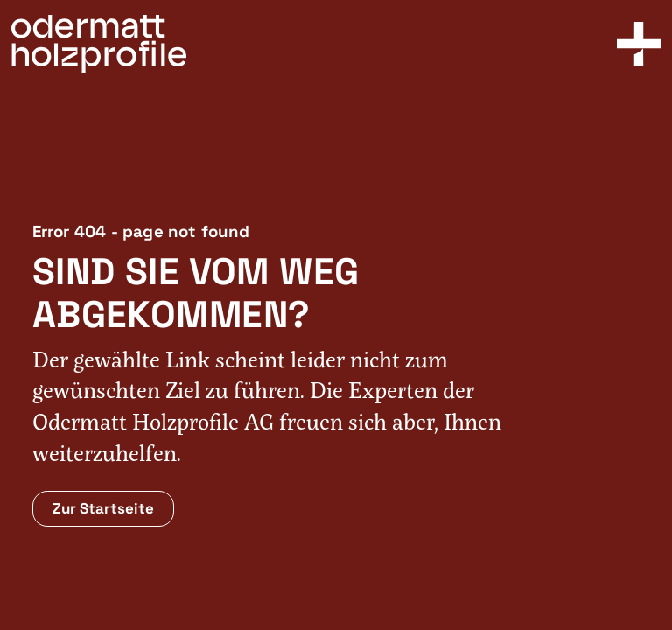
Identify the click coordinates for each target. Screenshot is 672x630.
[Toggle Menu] (639, 44)
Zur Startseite (103, 508)
